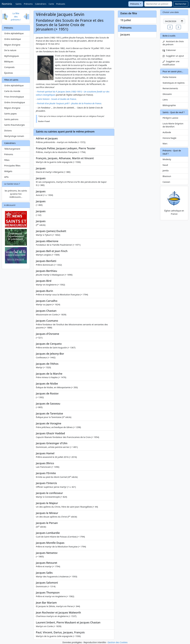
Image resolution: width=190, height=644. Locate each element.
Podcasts (61, 4)
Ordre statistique (13, 39)
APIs (6, 177)
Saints (18, 4)
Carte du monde (12, 91)
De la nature (10, 50)
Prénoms (28, 4)
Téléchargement (12, 149)
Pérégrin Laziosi (170, 118)
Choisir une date (171, 12)
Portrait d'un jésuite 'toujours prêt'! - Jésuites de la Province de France (69, 103)
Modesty (167, 159)
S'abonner (169, 50)
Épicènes (9, 73)
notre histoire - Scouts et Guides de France (57, 99)
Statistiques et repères (174, 83)
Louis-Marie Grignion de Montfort (173, 125)
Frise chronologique (14, 97)
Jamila (166, 171)
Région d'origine (12, 45)
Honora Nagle (169, 138)
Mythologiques (12, 56)
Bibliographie (169, 105)
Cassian (166, 182)
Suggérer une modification (171, 63)
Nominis (7, 4)
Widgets (8, 171)
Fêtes (7, 160)
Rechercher (181, 4)
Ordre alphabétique (14, 33)
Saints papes (10, 114)
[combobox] (158, 4)
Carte (51, 4)
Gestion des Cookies (118, 642)
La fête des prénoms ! (16, 16)
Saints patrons (11, 119)
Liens (165, 100)
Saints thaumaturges (15, 125)
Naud (165, 165)
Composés (9, 67)
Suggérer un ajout (173, 56)
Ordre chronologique (15, 102)
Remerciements (170, 88)
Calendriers (41, 4)
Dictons (8, 131)
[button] (170, 27)
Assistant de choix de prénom (173, 43)
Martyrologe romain (14, 136)
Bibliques (9, 62)
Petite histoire (169, 77)
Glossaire (167, 94)
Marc (165, 144)
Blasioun (167, 176)
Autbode (167, 132)
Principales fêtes (12, 166)
